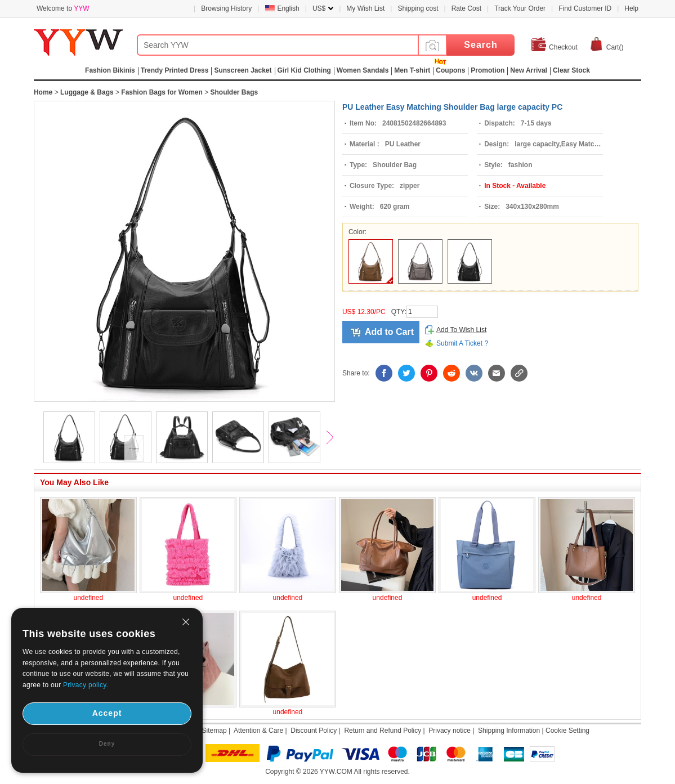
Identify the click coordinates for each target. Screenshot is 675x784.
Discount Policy (314, 731)
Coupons (450, 70)
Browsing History (226, 8)
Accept (107, 713)
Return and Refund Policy (383, 731)
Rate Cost (466, 8)
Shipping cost (418, 8)
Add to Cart (389, 332)
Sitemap (214, 731)
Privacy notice (450, 731)
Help (631, 8)
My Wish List (365, 8)
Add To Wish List (461, 330)
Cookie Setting (567, 731)
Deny (107, 744)
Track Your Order (520, 8)
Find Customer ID (585, 8)
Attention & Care (258, 731)
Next (335, 438)
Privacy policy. (86, 685)
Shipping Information (509, 731)
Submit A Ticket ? (462, 343)
